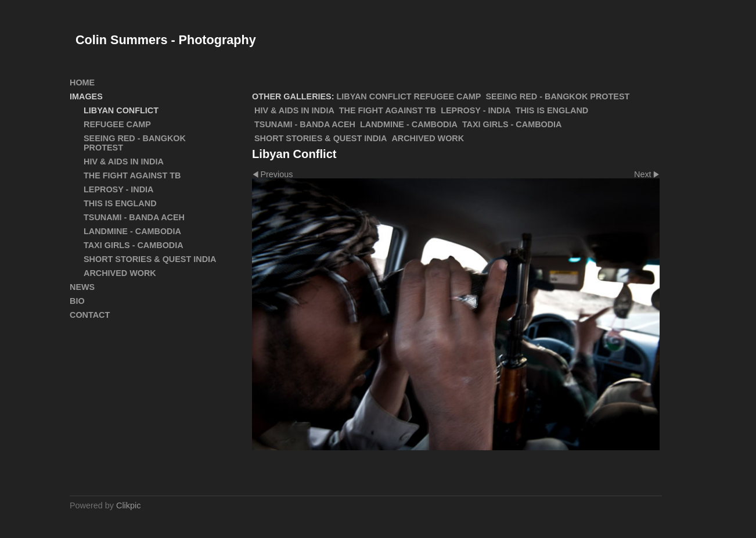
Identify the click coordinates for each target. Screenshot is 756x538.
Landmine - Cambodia (409, 124)
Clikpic (128, 505)
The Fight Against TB (388, 110)
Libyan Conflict (374, 96)
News (82, 287)
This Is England (552, 110)
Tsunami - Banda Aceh (305, 124)
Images (86, 96)
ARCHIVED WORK (428, 138)
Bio (77, 301)
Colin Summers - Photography (166, 40)
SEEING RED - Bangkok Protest (557, 96)
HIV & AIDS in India (294, 110)
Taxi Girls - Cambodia (512, 124)
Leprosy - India (476, 110)
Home (82, 83)
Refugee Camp (448, 96)
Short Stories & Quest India (321, 138)
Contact (90, 315)
